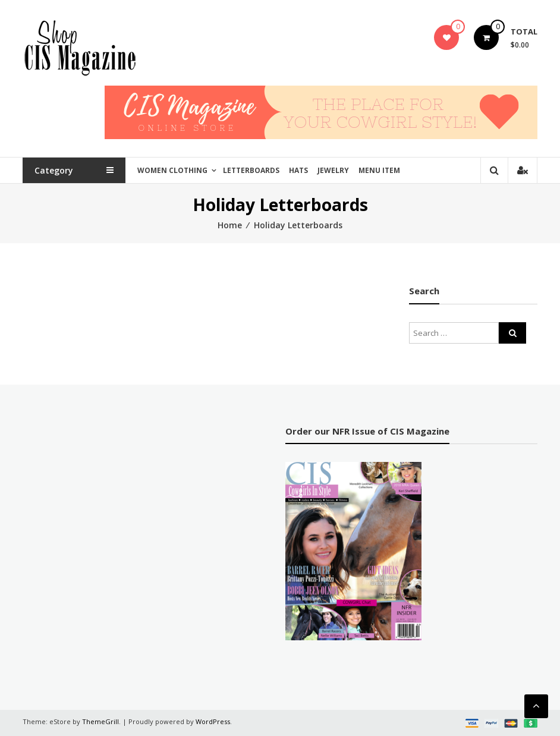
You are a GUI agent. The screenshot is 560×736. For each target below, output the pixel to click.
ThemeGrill (100, 721)
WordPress (213, 721)
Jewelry (333, 170)
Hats (298, 170)
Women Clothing (172, 170)
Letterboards (251, 170)
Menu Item (379, 170)
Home (230, 225)
